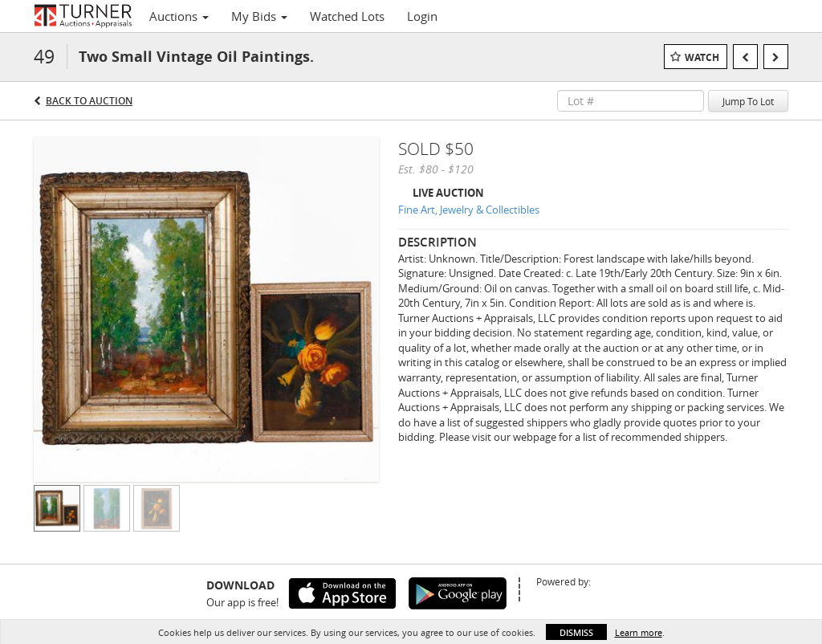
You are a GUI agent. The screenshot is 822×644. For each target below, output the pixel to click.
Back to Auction (89, 101)
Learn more (639, 632)
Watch (702, 57)
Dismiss (576, 632)
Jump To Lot (748, 101)
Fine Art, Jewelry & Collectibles (469, 210)
